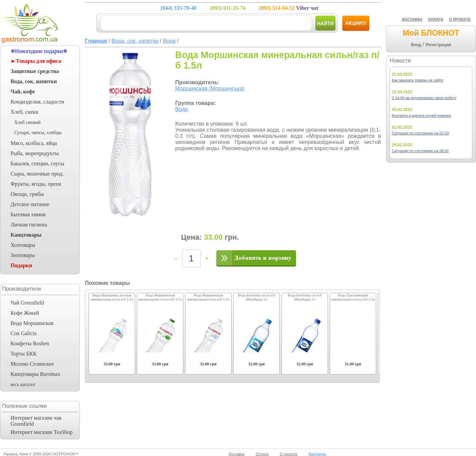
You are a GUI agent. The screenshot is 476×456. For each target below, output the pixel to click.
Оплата (262, 454)
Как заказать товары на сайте (417, 80)
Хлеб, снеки (24, 112)
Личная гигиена (29, 225)
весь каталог (23, 385)
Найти (325, 23)
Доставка (236, 454)
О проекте (289, 454)
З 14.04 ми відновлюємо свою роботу (424, 98)
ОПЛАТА (436, 19)
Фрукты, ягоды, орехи (36, 184)
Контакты (317, 454)
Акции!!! (356, 23)
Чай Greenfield (27, 303)
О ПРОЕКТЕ (460, 19)
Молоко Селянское (32, 364)
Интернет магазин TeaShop (42, 432)
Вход (416, 45)
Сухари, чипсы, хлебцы (38, 133)
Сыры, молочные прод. (37, 174)
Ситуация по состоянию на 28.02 (420, 151)
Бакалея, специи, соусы (37, 163)
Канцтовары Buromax (35, 374)
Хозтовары (23, 245)
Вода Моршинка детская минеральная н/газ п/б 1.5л (112, 297)
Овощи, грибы (27, 194)
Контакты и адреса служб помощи (422, 115)
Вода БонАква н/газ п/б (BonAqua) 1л (257, 297)
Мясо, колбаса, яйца (34, 143)
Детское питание (30, 204)
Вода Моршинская (32, 323)
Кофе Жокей (25, 313)
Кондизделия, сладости (37, 102)
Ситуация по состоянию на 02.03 (420, 133)
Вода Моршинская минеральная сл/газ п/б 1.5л (160, 297)
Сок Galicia (24, 333)
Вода (181, 109)
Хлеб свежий (28, 122)
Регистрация (438, 45)
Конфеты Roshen (30, 343)
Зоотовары (23, 255)
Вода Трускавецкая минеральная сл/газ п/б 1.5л (353, 297)
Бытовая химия (28, 214)
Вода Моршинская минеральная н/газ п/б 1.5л (208, 297)
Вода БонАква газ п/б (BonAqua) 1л (305, 297)
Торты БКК (24, 354)
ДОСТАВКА (412, 19)
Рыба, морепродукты (35, 153)
